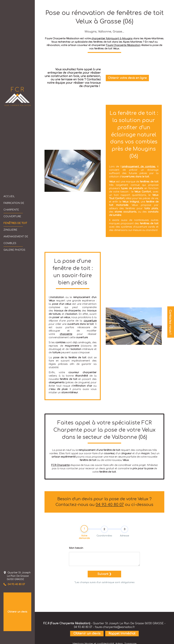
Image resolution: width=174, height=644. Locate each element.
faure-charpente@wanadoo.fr (115, 627)
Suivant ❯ (104, 575)
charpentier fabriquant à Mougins (112, 39)
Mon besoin (76, 549)
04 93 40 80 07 (110, 505)
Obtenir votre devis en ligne (127, 78)
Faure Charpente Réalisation (123, 45)
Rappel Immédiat (122, 633)
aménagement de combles (138, 167)
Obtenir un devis (17, 612)
